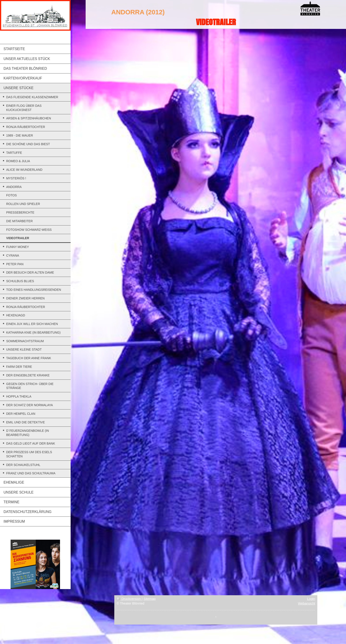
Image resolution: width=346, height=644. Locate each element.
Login (311, 599)
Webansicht (307, 603)
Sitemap (149, 599)
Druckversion (129, 599)
